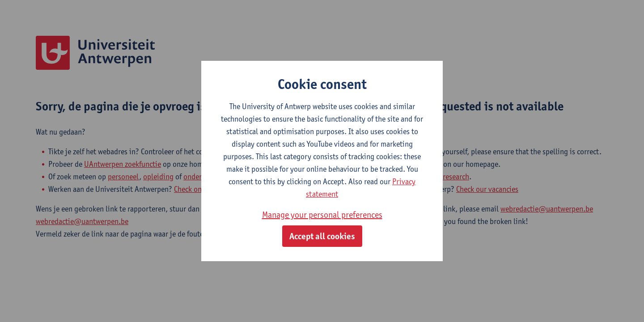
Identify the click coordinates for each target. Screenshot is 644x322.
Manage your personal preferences (322, 215)
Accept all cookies (322, 236)
